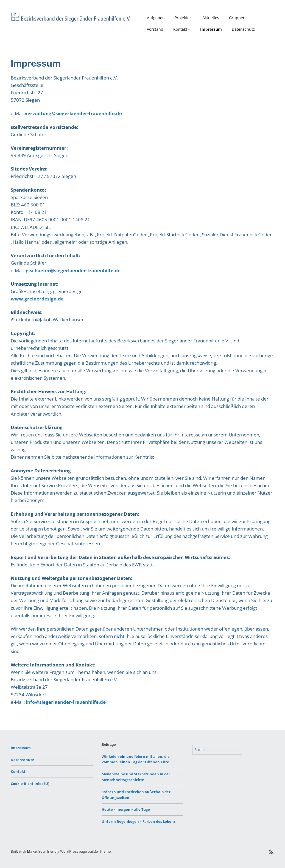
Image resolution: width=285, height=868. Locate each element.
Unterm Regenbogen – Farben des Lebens (139, 821)
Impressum (211, 29)
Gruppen (237, 18)
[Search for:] (217, 750)
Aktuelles (211, 18)
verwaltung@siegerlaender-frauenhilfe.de (73, 113)
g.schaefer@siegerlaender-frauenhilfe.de (73, 270)
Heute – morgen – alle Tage (126, 809)
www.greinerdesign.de (37, 299)
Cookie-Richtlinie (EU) (30, 784)
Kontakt (180, 29)
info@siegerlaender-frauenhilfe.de (66, 702)
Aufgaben (156, 18)
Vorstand (155, 29)
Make (32, 851)
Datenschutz (243, 29)
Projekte (182, 18)
